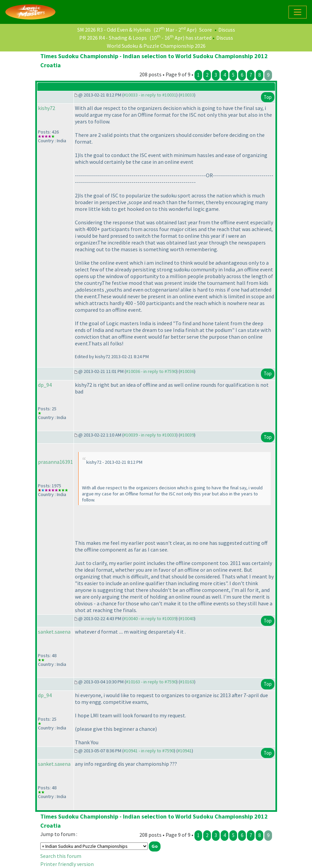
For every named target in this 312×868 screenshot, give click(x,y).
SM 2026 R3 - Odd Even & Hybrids (114, 30)
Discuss (227, 30)
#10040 (187, 618)
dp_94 (45, 385)
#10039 (187, 435)
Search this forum (61, 856)
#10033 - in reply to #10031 (150, 95)
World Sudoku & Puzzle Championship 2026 (156, 46)
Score (206, 30)
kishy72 (47, 108)
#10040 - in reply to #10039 (150, 618)
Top (268, 97)
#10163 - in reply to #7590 (151, 682)
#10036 (187, 371)
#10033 (187, 95)
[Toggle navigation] (298, 12)
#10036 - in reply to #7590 (151, 371)
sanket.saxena (54, 632)
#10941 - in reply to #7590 (149, 751)
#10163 (187, 682)
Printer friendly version (67, 864)
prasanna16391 (55, 462)
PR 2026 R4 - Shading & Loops (113, 38)
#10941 (185, 751)
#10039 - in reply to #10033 (150, 435)
